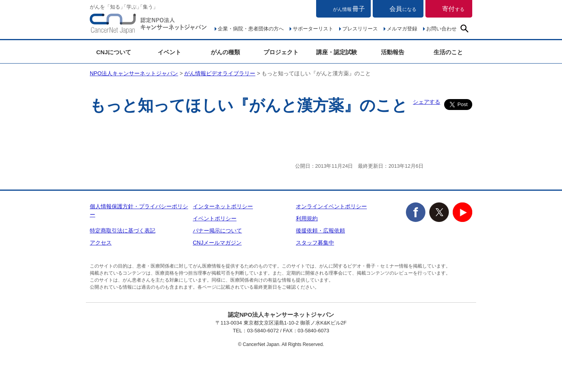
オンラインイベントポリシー (331, 206)
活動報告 (393, 52)
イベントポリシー (215, 218)
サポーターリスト (313, 29)
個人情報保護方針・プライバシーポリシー (139, 210)
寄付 (453, 9)
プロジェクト (281, 52)
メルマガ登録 (402, 29)
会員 (403, 9)
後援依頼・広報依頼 (320, 231)
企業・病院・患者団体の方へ (251, 29)
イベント (169, 52)
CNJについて (114, 52)
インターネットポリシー (223, 206)
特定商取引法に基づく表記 (123, 231)
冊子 (349, 9)
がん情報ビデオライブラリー (220, 73)
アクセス (101, 243)
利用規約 (307, 218)
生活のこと (448, 52)
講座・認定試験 (337, 52)
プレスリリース (360, 29)
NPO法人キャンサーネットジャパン (148, 25)
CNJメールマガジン (217, 243)
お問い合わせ (441, 29)
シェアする (427, 102)
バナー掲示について (217, 231)
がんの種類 (225, 52)
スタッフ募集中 (315, 243)
